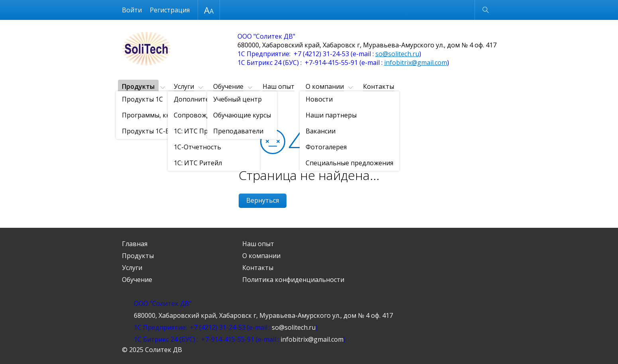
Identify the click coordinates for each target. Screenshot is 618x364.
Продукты (138, 86)
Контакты (379, 86)
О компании (325, 86)
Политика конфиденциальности (293, 280)
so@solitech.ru (397, 54)
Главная (135, 244)
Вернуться (263, 200)
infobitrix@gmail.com (416, 63)
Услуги (184, 86)
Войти (132, 10)
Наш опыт (279, 86)
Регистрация (170, 10)
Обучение (228, 86)
